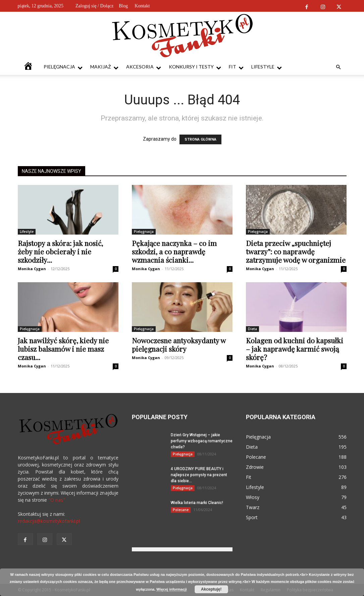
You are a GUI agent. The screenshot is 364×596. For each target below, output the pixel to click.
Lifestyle (267, 67)
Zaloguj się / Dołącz (94, 6)
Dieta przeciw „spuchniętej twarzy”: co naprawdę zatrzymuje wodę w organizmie (296, 251)
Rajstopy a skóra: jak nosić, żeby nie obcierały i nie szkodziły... (60, 251)
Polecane (181, 510)
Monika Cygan (32, 269)
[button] (339, 67)
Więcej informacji (171, 589)
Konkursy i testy (195, 67)
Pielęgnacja (63, 67)
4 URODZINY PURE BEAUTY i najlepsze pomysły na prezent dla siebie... (199, 475)
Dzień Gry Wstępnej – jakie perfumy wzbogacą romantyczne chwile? (202, 441)
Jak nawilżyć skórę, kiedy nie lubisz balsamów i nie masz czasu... (63, 349)
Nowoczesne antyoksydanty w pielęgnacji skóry (179, 344)
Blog (123, 6)
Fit (236, 67)
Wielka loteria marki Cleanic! (197, 503)
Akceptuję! (211, 589)
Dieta (252, 329)
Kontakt (142, 6)
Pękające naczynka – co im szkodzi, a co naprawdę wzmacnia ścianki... (174, 251)
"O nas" (57, 500)
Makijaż (104, 67)
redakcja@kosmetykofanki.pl (49, 521)
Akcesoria (144, 67)
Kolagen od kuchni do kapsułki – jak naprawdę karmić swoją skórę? (295, 349)
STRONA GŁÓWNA (200, 139)
